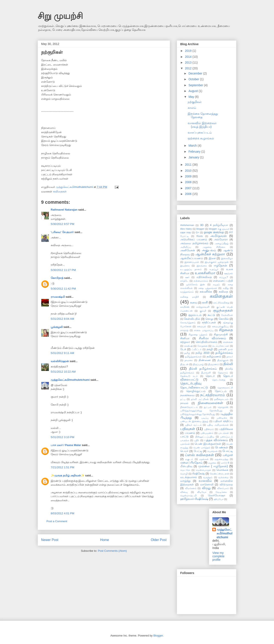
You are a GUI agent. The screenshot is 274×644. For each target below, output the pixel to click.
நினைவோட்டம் (189, 407)
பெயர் (184, 451)
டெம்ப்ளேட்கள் (221, 346)
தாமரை (189, 360)
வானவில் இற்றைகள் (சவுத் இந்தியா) (202, 125)
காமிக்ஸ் (185, 307)
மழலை (212, 463)
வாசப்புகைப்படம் (200, 132)
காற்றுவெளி (203, 307)
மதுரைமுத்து (222, 459)
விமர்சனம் (191, 488)
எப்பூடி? (224, 277)
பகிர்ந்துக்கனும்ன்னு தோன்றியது (198, 414)
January (194, 157)
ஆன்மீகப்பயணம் (192, 258)
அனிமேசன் (188, 250)
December (196, 73)
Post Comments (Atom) (112, 551)
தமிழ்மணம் (214, 357)
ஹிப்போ (219, 499)
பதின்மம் (209, 429)
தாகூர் (230, 357)
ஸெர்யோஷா (217, 495)
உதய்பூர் (214, 269)
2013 (189, 62)
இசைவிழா (227, 258)
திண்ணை (205, 360)
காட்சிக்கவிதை (221, 303)
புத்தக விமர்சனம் (216, 440)
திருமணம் (214, 364)
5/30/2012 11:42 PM (63, 289)
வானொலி (207, 485)
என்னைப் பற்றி (223, 281)
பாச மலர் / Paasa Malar (66, 445)
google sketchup (214, 232)
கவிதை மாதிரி (190, 297)
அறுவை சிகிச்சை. (214, 247)
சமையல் (202, 326)
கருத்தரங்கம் (187, 292)
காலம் (192, 108)
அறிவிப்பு (186, 247)
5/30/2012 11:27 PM (63, 270)
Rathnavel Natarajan (64, 210)
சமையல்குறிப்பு (220, 326)
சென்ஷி (188, 346)
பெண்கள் (222, 447)
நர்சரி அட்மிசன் (200, 399)
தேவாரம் (223, 373)
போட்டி (228, 451)
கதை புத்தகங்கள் (208, 288)
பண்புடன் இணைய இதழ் (194, 421)
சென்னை (228, 342)
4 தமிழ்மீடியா (219, 225)
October (194, 79)
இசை (212, 258)
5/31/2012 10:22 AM (63, 372)
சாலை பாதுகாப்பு (204, 330)
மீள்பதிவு (186, 466)
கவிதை (223, 292)
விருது (206, 488)
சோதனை (203, 346)
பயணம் (190, 433)
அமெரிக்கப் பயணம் (194, 239)
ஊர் (187, 277)
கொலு (209, 319)
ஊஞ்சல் (229, 273)
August (193, 91)
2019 (189, 51)
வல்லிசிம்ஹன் (60, 361)
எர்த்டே (184, 281)
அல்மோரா (221, 239)
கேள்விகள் (227, 315)
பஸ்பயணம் (207, 433)
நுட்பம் (208, 407)
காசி (205, 302)
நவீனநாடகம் (221, 399)
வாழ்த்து (185, 481)
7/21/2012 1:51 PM (63, 467)
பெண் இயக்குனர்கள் (208, 444)
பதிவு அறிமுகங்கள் (218, 425)
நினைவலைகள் (210, 403)
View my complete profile (218, 556)
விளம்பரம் (223, 488)
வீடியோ (202, 492)
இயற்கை (185, 266)
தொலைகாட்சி (225, 388)
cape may (186, 232)
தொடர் (210, 376)
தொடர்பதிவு (191, 383)
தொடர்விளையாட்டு (194, 387)
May (192, 97)
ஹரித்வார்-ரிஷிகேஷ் (194, 499)
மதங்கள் (204, 459)
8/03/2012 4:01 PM (63, 513)
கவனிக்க (206, 292)
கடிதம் (216, 284)
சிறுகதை (226, 330)
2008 (189, 182)
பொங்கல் (212, 451)
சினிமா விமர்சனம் (213, 338)
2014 (189, 57)
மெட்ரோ (185, 470)
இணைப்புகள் (192, 262)
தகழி (210, 349)
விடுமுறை (226, 485)
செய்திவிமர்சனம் (206, 342)
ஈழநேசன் (220, 265)
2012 (189, 68)
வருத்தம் (208, 477)
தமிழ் (187, 353)
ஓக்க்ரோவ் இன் (196, 284)
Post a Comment (57, 521)
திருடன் (184, 364)
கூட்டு (211, 315)
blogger (200, 229)
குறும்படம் (195, 315)
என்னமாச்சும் (201, 281)
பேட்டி (198, 451)
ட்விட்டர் (197, 349)
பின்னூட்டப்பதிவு (205, 437)
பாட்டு (184, 437)
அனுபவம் (209, 250)
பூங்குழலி (57, 327)
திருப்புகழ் (198, 364)
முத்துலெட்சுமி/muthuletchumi (70, 380)
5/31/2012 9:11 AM (62, 353)
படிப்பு (205, 418)
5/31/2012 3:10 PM (63, 437)
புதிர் (197, 440)
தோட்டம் (221, 391)
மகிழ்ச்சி (228, 455)
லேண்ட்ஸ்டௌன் (220, 474)
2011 (189, 165)
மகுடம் (189, 459)
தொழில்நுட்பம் (196, 391)
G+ (197, 232)
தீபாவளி (206, 373)
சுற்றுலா (185, 342)
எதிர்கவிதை (204, 277)
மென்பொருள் (203, 470)
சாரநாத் (184, 330)
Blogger (158, 636)
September (196, 85)
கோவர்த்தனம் (188, 323)
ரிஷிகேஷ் (198, 474)
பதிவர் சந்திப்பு (223, 421)
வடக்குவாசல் (189, 477)
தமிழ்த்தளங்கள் (193, 357)
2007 (189, 188)
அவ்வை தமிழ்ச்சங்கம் (194, 243)
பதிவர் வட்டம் (193, 425)
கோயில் (224, 319)
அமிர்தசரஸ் (219, 236)
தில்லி (228, 364)
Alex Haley (186, 229)
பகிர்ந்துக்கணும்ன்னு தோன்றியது (201, 410)
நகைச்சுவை (187, 395)
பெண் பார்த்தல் (202, 448)
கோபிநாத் (57, 278)
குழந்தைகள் (223, 310)
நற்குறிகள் (195, 102)
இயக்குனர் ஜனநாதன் (217, 262)
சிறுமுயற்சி (221, 335)
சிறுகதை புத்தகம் (198, 335)
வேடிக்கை (221, 492)
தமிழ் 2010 (202, 353)
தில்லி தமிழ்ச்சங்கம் (203, 369)
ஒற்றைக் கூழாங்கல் (201, 138)
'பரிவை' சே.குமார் (62, 232)
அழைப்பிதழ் (222, 243)
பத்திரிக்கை (226, 429)
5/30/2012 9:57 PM (63, 224)
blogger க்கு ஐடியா (219, 229)
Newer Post (50, 540)
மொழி (184, 474)
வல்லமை (223, 477)
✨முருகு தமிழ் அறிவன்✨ (68, 475)
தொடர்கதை (219, 380)
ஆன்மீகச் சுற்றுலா (210, 254)
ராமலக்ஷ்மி (58, 297)
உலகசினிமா (205, 273)
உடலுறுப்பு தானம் (191, 269)
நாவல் (184, 403)
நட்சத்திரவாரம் (213, 395)
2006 (189, 194)
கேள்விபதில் (192, 319)
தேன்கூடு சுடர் (189, 376)
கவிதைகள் (60, 191)
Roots (200, 236)
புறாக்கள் (185, 444)
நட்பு (183, 399)
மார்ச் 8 (225, 463)
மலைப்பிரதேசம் (191, 463)
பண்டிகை (222, 418)
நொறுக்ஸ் (223, 407)
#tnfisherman (187, 225)
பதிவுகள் (188, 429)
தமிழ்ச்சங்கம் (224, 353)
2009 (189, 176)
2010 (189, 171)
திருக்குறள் (223, 360)
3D (202, 225)
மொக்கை (222, 470)
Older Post (159, 540)
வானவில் (205, 481)
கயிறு (226, 288)
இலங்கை (202, 266)
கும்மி (203, 311)
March (193, 146)
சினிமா (185, 338)
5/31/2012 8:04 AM (62, 319)
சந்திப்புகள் (209, 323)
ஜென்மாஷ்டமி (188, 495)
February (195, 152)
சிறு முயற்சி (60, 16)
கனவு (194, 303)
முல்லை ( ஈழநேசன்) (213, 466)
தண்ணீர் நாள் (226, 349)
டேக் (183, 349)
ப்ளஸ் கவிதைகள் (199, 455)
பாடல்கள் (224, 433)
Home (105, 540)
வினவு (184, 492)
